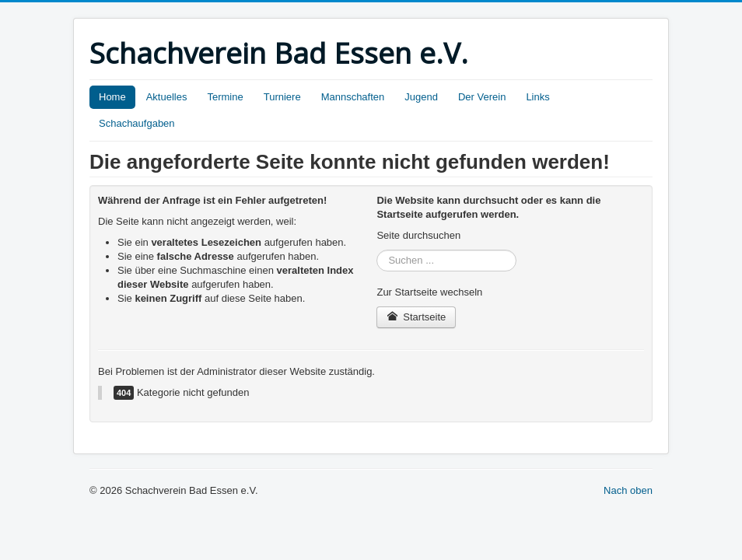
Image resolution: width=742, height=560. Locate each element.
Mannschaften (353, 97)
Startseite (416, 317)
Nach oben (628, 490)
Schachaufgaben (137, 123)
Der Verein (482, 97)
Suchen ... (377, 250)
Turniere (282, 97)
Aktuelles (167, 97)
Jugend (421, 97)
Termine (225, 97)
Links (537, 97)
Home (112, 97)
